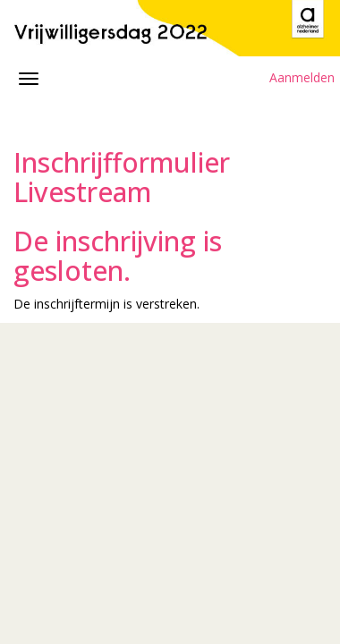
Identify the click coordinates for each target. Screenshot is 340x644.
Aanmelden (302, 77)
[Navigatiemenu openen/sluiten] (29, 79)
